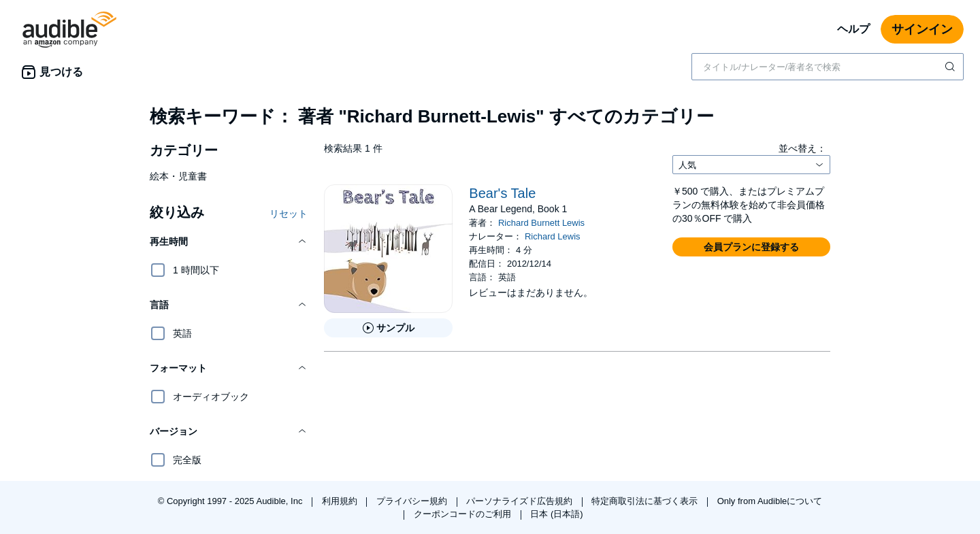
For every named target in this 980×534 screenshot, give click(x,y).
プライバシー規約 (413, 501)
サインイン (922, 29)
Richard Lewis (553, 236)
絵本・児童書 (178, 176)
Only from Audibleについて (770, 501)
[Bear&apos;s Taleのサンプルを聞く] (388, 328)
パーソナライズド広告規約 (521, 501)
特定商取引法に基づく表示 (646, 501)
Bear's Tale (502, 193)
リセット (289, 214)
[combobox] (828, 67)
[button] (229, 241)
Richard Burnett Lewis (541, 223)
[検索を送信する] (951, 67)
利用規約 (341, 501)
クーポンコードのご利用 (464, 514)
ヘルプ (853, 29)
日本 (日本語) (556, 514)
